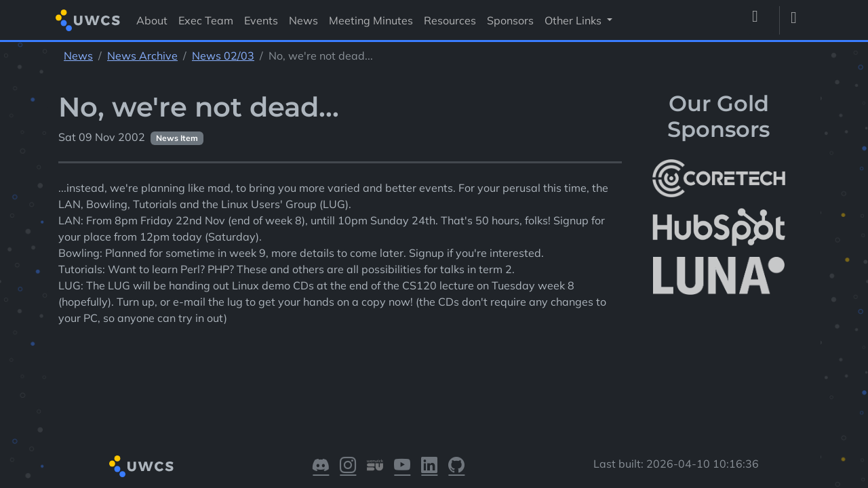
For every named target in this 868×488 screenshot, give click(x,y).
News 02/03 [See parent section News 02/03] (223, 56)
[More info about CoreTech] (719, 178)
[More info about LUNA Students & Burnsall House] (719, 276)
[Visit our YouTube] (402, 466)
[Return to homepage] (88, 20)
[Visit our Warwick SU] (375, 466)
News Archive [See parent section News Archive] (142, 56)
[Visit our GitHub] (456, 466)
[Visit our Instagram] (348, 466)
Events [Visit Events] (261, 20)
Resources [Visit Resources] (450, 20)
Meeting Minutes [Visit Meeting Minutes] (371, 20)
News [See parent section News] (78, 56)
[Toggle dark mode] (799, 20)
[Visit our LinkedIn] (429, 466)
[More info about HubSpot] (719, 227)
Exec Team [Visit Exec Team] (206, 20)
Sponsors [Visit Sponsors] (510, 20)
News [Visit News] (303, 20)
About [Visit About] (152, 20)
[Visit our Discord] (321, 466)
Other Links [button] (574, 20)
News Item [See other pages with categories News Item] (177, 138)
